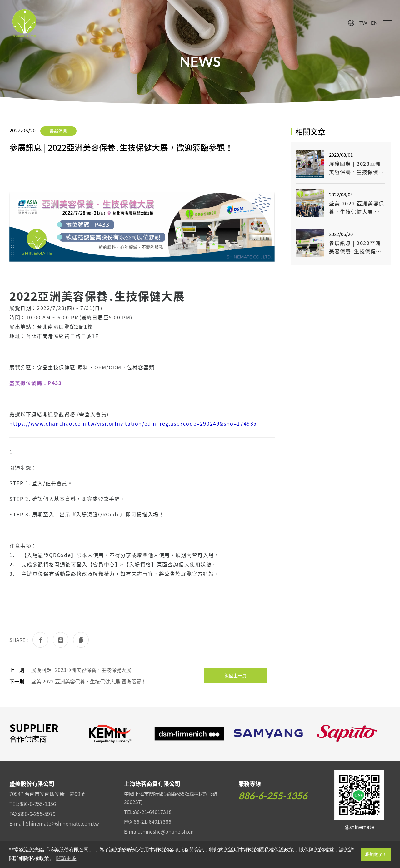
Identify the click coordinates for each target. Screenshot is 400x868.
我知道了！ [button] (376, 855)
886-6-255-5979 (37, 814)
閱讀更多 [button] (66, 858)
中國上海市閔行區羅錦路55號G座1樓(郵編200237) (171, 798)
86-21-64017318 (153, 812)
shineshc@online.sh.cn (167, 831)
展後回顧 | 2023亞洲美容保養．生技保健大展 (81, 670)
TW (363, 23)
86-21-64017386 (152, 821)
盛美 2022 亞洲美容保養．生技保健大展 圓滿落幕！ (89, 681)
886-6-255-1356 (38, 804)
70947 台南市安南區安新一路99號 (47, 794)
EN (374, 23)
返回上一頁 (236, 675)
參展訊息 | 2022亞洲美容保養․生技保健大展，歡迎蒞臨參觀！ (355, 247)
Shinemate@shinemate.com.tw (62, 823)
